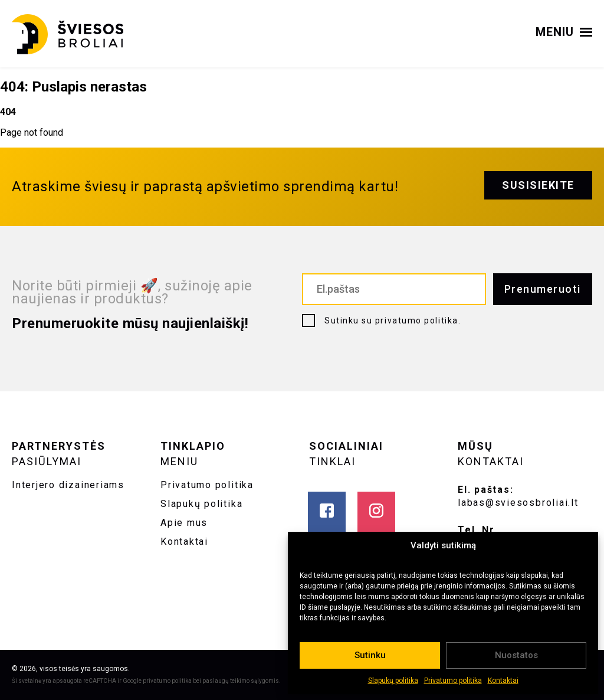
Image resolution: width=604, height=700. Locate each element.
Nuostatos (516, 655)
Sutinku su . (393, 320)
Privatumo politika (453, 681)
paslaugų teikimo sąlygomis (241, 681)
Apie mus (184, 523)
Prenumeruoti (543, 289)
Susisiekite (538, 185)
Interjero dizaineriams (68, 485)
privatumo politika (417, 320)
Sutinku (370, 655)
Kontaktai (503, 681)
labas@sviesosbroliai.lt (518, 503)
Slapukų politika (393, 681)
